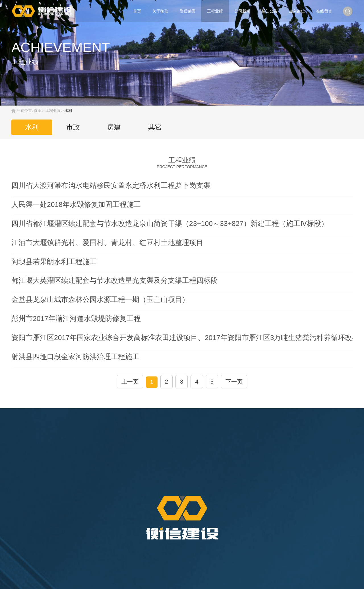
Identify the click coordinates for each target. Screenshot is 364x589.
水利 (33, 127)
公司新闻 (242, 11)
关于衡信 (160, 11)
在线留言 (324, 11)
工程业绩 (215, 11)
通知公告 (270, 11)
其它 (161, 127)
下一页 (231, 330)
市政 (75, 127)
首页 (137, 11)
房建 (118, 127)
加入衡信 (297, 11)
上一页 (133, 330)
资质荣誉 (188, 11)
